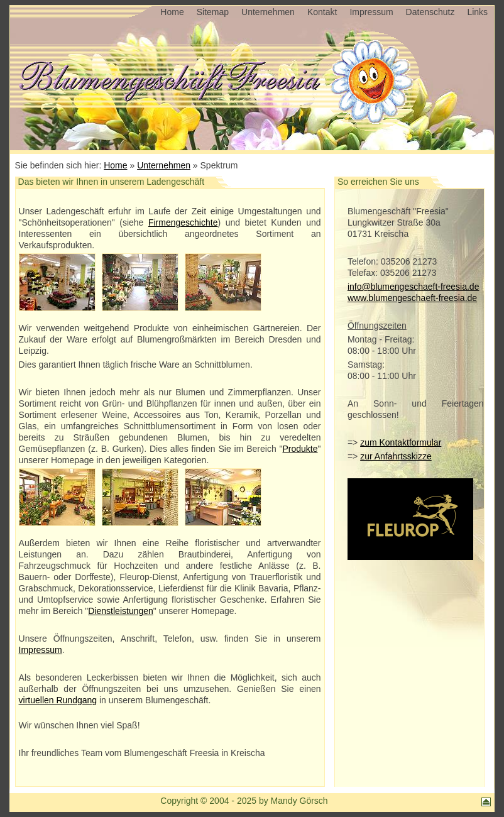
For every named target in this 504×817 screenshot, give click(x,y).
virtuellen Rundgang (58, 700)
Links (477, 12)
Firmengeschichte (183, 222)
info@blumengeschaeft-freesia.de (414, 287)
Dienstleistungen (121, 611)
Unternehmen (268, 12)
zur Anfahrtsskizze (396, 456)
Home (172, 12)
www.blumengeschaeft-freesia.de (412, 298)
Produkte (300, 449)
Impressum (371, 12)
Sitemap (213, 12)
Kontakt (322, 12)
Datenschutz (430, 12)
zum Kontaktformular (401, 442)
